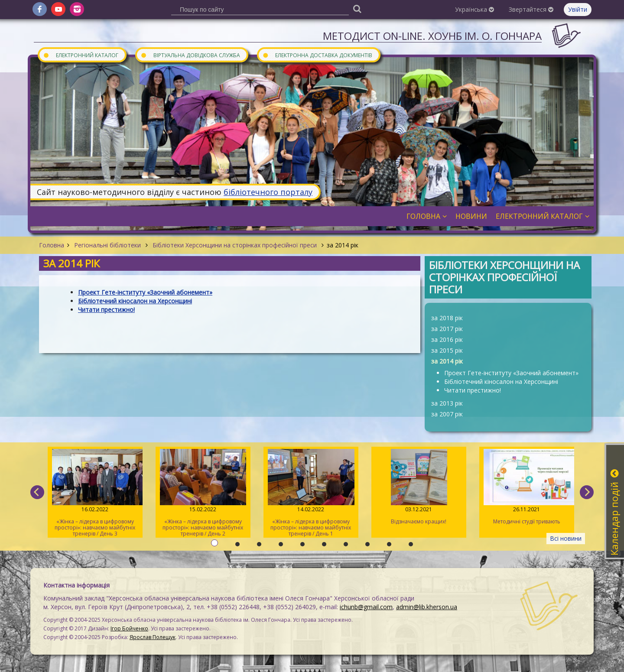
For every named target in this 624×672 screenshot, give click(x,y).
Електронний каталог (81, 55)
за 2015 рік (447, 350)
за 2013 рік (447, 403)
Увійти (578, 9)
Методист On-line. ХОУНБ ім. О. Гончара (432, 36)
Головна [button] (427, 216)
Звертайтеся (531, 9)
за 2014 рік (447, 361)
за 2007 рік (447, 414)
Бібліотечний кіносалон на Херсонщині (501, 381)
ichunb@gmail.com (366, 607)
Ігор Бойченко (129, 628)
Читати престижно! (473, 390)
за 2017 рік (447, 329)
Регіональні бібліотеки (107, 245)
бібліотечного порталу (268, 192)
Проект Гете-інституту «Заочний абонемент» (511, 373)
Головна (52, 245)
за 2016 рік (447, 339)
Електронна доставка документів (317, 55)
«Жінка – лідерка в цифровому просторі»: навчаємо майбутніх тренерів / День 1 (311, 493)
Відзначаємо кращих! (419, 487)
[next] (587, 492)
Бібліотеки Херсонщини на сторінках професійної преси (235, 245)
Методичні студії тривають (527, 487)
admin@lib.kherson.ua (427, 607)
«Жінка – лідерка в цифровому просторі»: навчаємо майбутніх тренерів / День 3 (95, 493)
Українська (474, 9)
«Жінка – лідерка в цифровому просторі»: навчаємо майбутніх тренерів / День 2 (203, 493)
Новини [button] (471, 216)
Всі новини (566, 538)
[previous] (37, 492)
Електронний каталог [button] (543, 216)
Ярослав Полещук (153, 637)
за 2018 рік (447, 318)
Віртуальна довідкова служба (190, 55)
